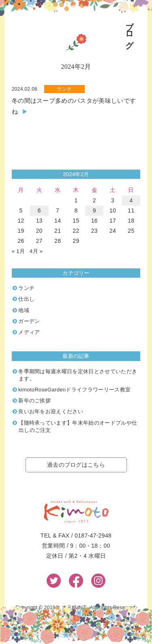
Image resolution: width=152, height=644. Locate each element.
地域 (24, 310)
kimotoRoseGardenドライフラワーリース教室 (74, 390)
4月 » (36, 251)
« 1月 (18, 251)
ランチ (64, 89)
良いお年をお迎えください (51, 411)
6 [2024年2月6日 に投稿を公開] (39, 210)
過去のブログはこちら (76, 465)
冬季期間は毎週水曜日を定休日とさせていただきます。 (78, 375)
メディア (29, 332)
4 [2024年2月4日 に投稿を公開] (131, 200)
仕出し (26, 299)
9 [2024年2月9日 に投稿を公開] (94, 210)
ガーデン (29, 321)
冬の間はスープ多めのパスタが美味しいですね (74, 106)
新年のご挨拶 (34, 401)
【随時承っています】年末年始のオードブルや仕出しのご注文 (78, 426)
